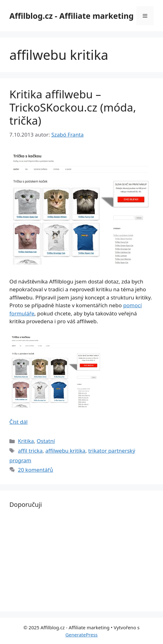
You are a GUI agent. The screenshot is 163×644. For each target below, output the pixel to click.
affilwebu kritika (65, 451)
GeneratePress (81, 635)
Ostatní (46, 441)
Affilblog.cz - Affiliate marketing (71, 16)
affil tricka (30, 451)
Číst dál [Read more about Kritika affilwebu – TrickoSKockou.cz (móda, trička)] (18, 422)
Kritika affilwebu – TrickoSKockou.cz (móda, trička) (73, 107)
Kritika (26, 441)
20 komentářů (35, 470)
